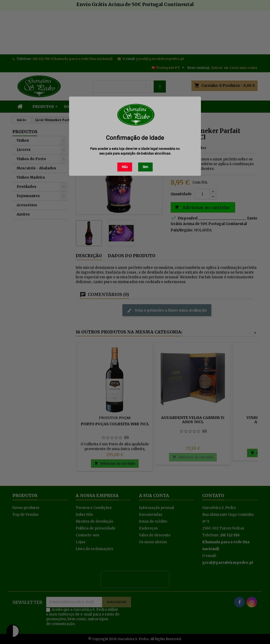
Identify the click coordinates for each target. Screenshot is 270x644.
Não (125, 167)
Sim (145, 167)
